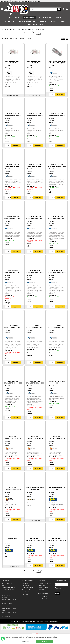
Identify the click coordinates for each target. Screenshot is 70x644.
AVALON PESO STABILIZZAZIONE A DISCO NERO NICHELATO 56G (57, 272)
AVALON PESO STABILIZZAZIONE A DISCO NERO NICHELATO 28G (35, 272)
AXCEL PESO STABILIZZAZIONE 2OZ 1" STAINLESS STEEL (57, 438)
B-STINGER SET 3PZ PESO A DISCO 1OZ (35, 488)
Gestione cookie (26, 590)
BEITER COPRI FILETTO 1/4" (57, 488)
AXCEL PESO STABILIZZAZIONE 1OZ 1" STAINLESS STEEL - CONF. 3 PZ (35, 439)
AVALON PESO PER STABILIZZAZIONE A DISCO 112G (57, 166)
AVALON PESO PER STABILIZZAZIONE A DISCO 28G (13, 218)
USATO (63, 21)
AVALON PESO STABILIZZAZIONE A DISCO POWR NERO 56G (13, 383)
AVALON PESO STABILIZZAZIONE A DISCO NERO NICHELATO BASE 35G (13, 329)
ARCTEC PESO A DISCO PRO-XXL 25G (13, 62)
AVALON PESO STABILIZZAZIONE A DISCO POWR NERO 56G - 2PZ (35, 383)
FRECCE (59, 18)
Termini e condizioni (45, 583)
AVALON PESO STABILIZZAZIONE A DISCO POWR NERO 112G (35, 328)
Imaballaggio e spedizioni (43, 589)
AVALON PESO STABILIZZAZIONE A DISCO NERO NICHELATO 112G (13, 272)
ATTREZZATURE (9, 21)
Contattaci (25, 594)
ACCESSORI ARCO (29, 18)
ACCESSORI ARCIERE (45, 18)
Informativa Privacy (28, 588)
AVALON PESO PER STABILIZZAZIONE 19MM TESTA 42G (57, 115)
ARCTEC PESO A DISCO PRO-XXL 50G (35, 62)
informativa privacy (63, 590)
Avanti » (38, 34)
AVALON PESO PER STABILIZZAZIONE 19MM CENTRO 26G (13, 115)
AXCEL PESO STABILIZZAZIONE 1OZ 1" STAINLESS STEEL (13, 438)
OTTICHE (54, 21)
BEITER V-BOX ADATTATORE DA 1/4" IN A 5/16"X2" (57, 540)
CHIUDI (69, 636)
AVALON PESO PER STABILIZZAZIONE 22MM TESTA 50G (35, 166)
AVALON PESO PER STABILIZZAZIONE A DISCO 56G (35, 218)
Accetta (45, 642)
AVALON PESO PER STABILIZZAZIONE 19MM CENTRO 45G (35, 115)
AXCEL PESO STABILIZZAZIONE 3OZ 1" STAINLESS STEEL (13, 489)
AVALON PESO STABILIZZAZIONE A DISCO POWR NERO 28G (57, 328)
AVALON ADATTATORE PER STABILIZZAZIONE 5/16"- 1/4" (57, 63)
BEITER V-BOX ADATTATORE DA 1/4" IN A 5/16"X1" (35, 540)
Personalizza (25, 642)
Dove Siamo (26, 585)
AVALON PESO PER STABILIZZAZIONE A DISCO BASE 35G (57, 218)
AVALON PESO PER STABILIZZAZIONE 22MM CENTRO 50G (13, 166)
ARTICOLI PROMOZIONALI (35, 25)
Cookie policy (55, 637)
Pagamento (42, 585)
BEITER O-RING (13, 538)
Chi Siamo (25, 583)
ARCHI (17, 18)
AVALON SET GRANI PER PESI (57, 382)
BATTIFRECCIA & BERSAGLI (27, 21)
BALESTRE (43, 21)
